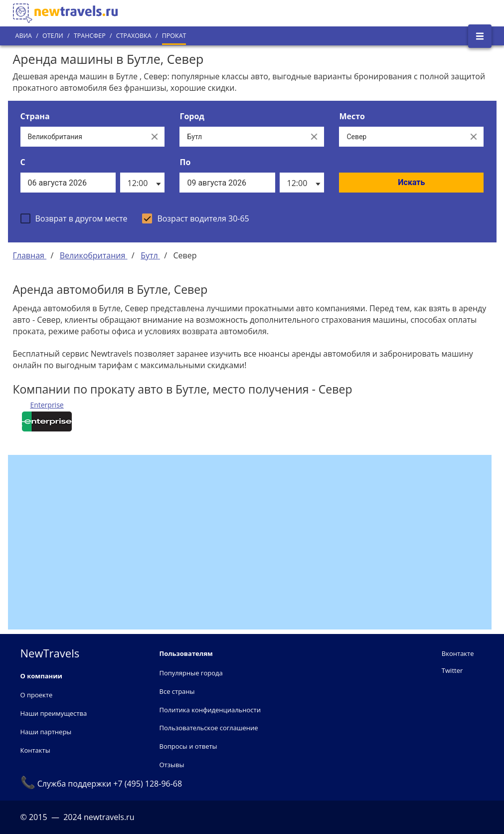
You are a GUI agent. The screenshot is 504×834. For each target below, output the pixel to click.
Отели (53, 36)
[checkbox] (74, 218)
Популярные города (191, 673)
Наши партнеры (46, 732)
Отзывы (172, 765)
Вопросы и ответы (188, 746)
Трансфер (90, 36)
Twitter (452, 670)
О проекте (37, 695)
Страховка (134, 36)
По (185, 162)
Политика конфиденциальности (210, 710)
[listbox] (142, 183)
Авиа (24, 36)
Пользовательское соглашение (209, 728)
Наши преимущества (54, 713)
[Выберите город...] (242, 137)
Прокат (174, 36)
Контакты (35, 750)
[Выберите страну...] (83, 137)
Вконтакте (458, 653)
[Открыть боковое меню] (480, 36)
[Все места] (401, 137)
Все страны (177, 691)
